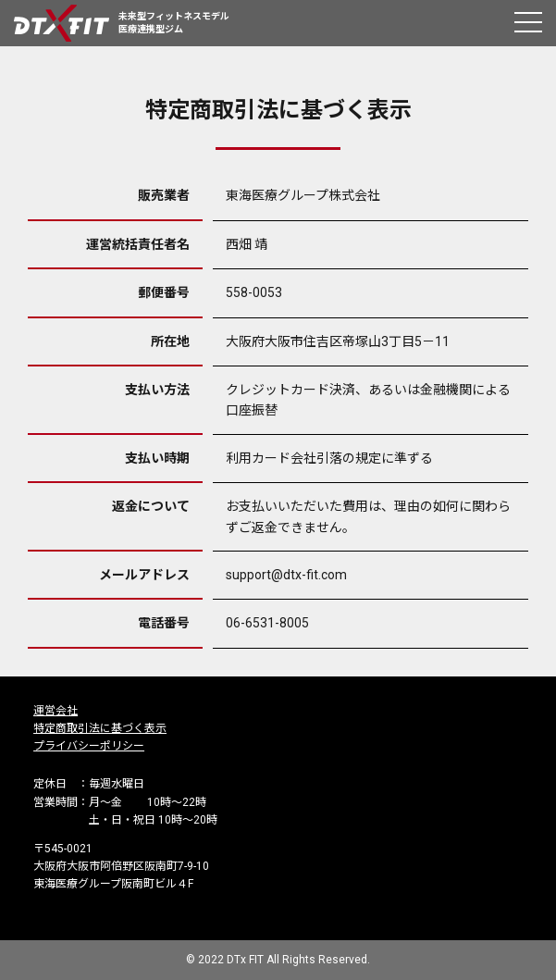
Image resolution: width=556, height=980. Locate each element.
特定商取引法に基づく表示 (100, 728)
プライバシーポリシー (89, 746)
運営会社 (56, 711)
